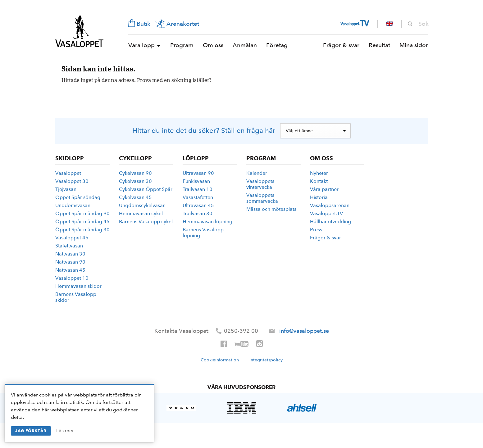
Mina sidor (414, 45)
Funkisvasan (196, 181)
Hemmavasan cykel (141, 213)
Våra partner (324, 189)
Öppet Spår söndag (78, 197)
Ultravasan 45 (198, 205)
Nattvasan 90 (70, 262)
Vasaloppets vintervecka (260, 184)
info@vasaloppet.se (304, 331)
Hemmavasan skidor (78, 286)
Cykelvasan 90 (135, 173)
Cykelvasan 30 (135, 181)
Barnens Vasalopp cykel (146, 222)
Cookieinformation (220, 360)
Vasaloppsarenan (330, 205)
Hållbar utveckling (330, 222)
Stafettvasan (69, 246)
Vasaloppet (79, 31)
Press (316, 230)
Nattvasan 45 (70, 270)
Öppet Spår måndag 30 (82, 230)
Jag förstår (31, 431)
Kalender (257, 173)
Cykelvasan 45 (135, 197)
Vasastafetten (198, 197)
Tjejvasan (66, 189)
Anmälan (245, 45)
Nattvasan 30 (70, 254)
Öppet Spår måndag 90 (82, 213)
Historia (319, 197)
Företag (277, 45)
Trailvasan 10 (198, 189)
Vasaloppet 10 (72, 278)
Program (182, 45)
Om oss (213, 45)
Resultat (379, 45)
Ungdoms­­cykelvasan (142, 205)
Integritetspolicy (266, 360)
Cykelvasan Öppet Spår (146, 189)
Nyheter (319, 173)
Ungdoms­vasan (73, 205)
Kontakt (319, 181)
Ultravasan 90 (198, 173)
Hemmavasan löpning (207, 222)
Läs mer (65, 430)
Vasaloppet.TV (326, 213)
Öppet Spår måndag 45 (82, 222)
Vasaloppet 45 (72, 238)
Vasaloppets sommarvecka (262, 198)
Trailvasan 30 (198, 213)
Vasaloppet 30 (72, 181)
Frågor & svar (341, 45)
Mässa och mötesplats (271, 209)
